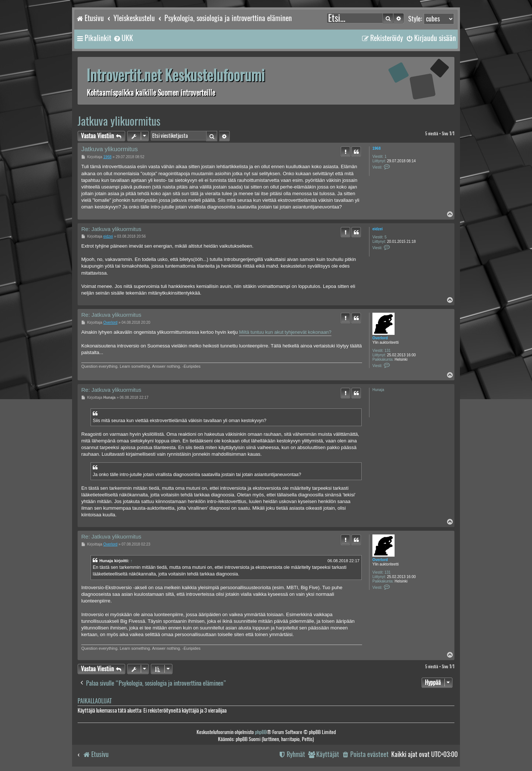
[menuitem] (123, 38)
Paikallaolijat (95, 701)
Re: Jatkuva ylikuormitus (111, 229)
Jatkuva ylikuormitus (119, 121)
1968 (376, 148)
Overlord (380, 338)
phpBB (261, 732)
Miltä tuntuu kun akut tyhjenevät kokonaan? (285, 332)
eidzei (378, 229)
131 (388, 351)
